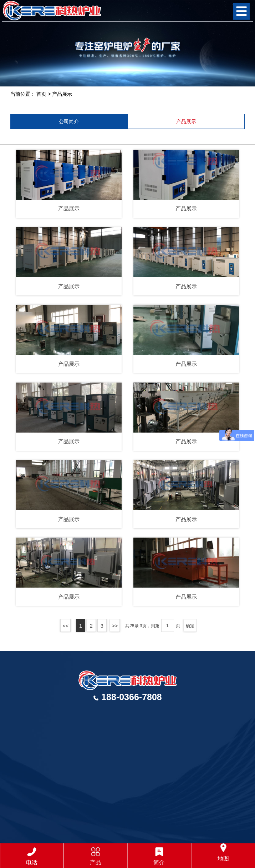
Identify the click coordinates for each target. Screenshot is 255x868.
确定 (190, 626)
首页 (41, 94)
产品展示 (62, 94)
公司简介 (69, 121)
